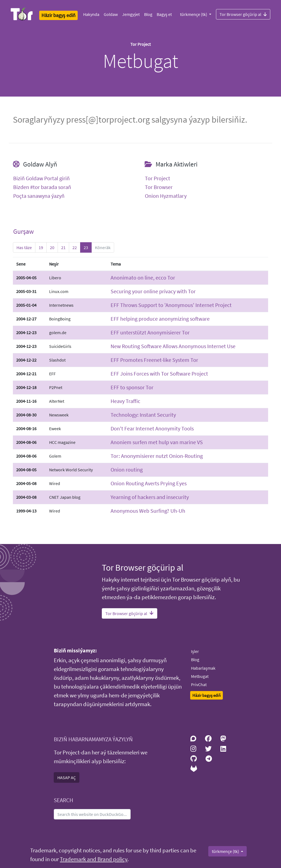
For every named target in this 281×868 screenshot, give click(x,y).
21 (63, 247)
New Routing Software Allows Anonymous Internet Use (173, 346)
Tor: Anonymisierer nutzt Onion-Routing (157, 456)
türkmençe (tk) (194, 14)
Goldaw (111, 14)
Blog (148, 14)
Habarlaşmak (203, 668)
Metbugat (200, 676)
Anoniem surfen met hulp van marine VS (157, 442)
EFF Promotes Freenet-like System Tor (154, 360)
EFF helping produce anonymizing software (160, 319)
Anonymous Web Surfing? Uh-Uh (148, 511)
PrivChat (199, 684)
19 (41, 247)
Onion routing (127, 470)
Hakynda (91, 14)
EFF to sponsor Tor (132, 387)
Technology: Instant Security (143, 415)
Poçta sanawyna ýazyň (39, 196)
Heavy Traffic (125, 401)
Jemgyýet (131, 14)
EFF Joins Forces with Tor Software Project (159, 374)
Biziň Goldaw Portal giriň (41, 178)
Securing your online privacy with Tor (153, 291)
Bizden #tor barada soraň (42, 187)
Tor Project (158, 178)
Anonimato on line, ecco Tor (143, 277)
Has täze (24, 247)
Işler (195, 651)
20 (52, 247)
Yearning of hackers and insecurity (150, 497)
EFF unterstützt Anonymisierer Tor (150, 332)
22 (75, 247)
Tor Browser (159, 187)
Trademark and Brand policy (94, 859)
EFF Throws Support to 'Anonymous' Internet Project (171, 305)
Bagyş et (164, 14)
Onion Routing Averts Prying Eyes (149, 483)
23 (86, 247)
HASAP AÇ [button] (67, 777)
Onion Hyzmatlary (166, 196)
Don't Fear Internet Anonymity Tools (152, 428)
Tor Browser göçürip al (243, 14)
